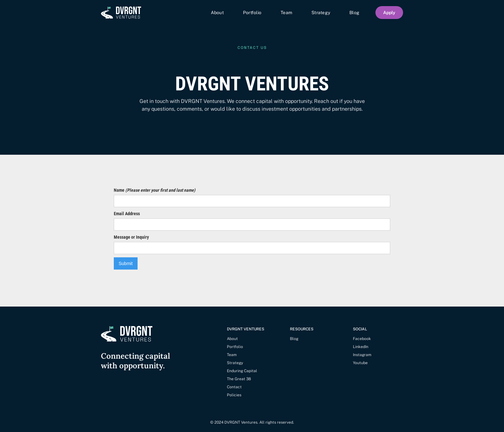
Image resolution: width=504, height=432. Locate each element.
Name (155, 190)
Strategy (321, 13)
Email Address (127, 214)
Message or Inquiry (131, 237)
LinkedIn (361, 347)
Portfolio (252, 13)
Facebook (362, 339)
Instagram (362, 355)
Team (286, 13)
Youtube (360, 363)
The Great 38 (239, 379)
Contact (234, 387)
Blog (354, 13)
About (217, 13)
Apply (389, 13)
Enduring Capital (242, 371)
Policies (234, 395)
